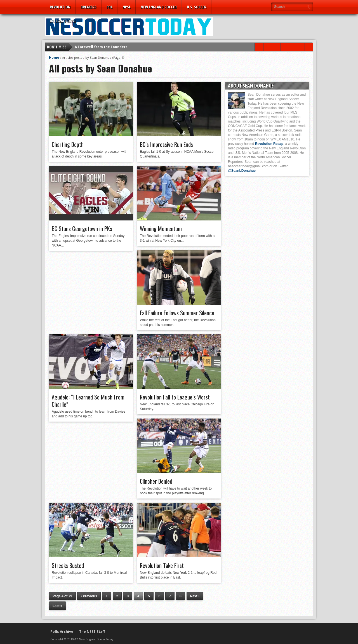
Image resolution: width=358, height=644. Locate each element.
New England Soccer (159, 7)
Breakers (89, 7)
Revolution (60, 7)
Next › (195, 596)
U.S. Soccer (197, 7)
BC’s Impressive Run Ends (166, 144)
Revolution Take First (162, 565)
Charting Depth (68, 144)
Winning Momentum (161, 229)
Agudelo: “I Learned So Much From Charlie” (88, 401)
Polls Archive (62, 632)
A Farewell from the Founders (101, 47)
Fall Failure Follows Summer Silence (177, 313)
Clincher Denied (156, 481)
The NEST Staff (92, 632)
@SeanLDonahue (242, 171)
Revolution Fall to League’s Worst (175, 397)
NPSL (127, 7)
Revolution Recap (269, 144)
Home (54, 57)
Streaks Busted (68, 565)
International (63, 21)
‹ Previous (89, 596)
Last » (57, 606)
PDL (109, 7)
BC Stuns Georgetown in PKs (82, 229)
